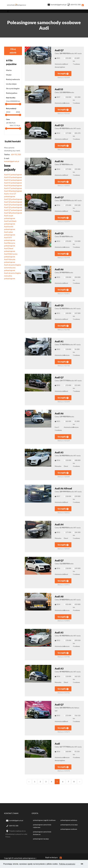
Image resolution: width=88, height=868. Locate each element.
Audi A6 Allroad (63, 489)
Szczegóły (63, 74)
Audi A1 (59, 342)
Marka (9, 71)
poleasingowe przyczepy (69, 825)
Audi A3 (59, 669)
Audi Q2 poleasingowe (13, 200)
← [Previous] (29, 782)
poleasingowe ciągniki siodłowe (44, 821)
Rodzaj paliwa (12, 94)
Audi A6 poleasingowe (13, 186)
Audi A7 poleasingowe (13, 189)
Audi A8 (59, 597)
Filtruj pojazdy (13, 51)
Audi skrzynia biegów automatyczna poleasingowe (12, 268)
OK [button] (82, 864)
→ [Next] (80, 782)
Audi (57, 744)
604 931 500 (76, 5)
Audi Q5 (59, 234)
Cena (8, 120)
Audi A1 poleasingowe (13, 175)
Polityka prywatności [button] (67, 864)
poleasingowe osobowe (69, 830)
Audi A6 (59, 162)
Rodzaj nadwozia (13, 80)
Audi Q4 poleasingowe (13, 205)
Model (9, 75)
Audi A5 (59, 453)
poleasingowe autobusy (69, 821)
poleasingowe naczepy (41, 839)
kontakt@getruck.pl (59, 5)
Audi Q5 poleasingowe (13, 208)
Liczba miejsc (11, 84)
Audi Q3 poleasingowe (13, 202)
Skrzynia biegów (13, 89)
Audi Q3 (59, 126)
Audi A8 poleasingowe (13, 191)
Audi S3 (59, 90)
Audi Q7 (59, 51)
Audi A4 (59, 525)
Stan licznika (11, 98)
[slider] (6, 105)
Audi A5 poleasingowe (13, 183)
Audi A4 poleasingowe (13, 180)
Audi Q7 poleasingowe (13, 210)
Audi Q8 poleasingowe (13, 213)
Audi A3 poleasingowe (13, 178)
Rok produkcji (11, 109)
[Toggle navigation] (8, 12)
